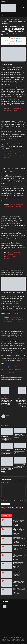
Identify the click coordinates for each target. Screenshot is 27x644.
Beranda (3, 20)
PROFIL (23, 639)
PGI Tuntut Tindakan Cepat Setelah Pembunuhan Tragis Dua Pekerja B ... (20, 451)
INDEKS (22, 641)
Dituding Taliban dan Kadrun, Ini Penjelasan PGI (19, 435)
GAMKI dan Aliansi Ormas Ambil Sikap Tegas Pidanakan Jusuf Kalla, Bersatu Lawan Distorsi (19, 590)
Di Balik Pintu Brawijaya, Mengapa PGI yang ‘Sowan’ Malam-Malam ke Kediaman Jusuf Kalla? (19, 573)
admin (7, 34)
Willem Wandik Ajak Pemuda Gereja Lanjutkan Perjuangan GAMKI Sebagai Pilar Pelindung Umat (14, 319)
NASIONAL (8, 20)
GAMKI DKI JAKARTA (6, 379)
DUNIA (19, 639)
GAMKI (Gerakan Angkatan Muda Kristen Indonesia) (12, 378)
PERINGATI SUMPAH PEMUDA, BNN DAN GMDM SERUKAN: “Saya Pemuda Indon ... (7, 469)
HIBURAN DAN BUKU (6, 641)
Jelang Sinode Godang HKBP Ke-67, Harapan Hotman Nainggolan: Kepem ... (20, 466)
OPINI (13, 641)
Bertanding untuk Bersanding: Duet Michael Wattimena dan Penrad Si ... (7, 438)
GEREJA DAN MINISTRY (6, 639)
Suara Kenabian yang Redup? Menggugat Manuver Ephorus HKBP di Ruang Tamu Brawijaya (19, 539)
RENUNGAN (17, 641)
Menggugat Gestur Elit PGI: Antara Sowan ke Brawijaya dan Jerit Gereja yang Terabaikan (19, 555)
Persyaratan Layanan (9, 642)
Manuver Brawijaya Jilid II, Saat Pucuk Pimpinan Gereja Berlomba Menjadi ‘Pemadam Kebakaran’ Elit (19, 547)
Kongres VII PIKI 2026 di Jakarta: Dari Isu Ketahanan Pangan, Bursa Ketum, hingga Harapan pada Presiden (19, 581)
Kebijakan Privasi (17, 642)
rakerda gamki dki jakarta (16, 379)
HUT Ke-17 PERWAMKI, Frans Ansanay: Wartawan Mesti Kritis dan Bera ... (7, 452)
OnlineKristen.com (6, 68)
